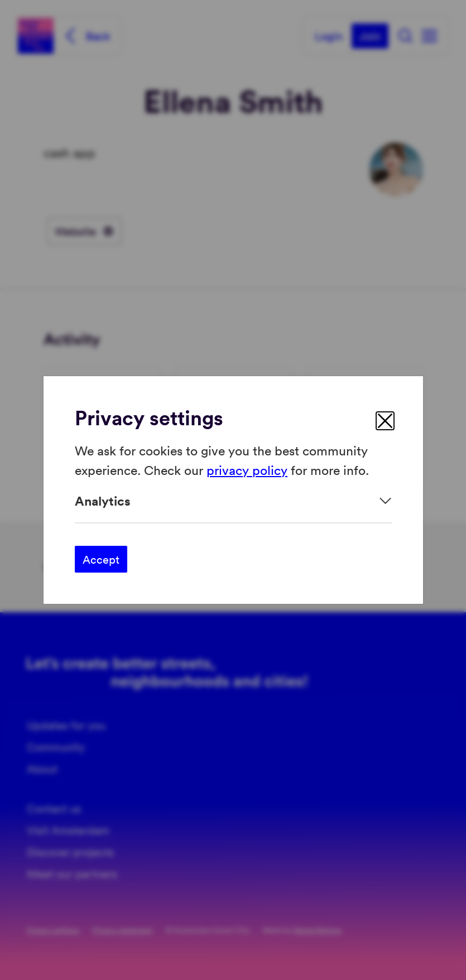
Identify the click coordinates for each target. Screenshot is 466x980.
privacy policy (247, 469)
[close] (385, 421)
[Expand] (233, 501)
